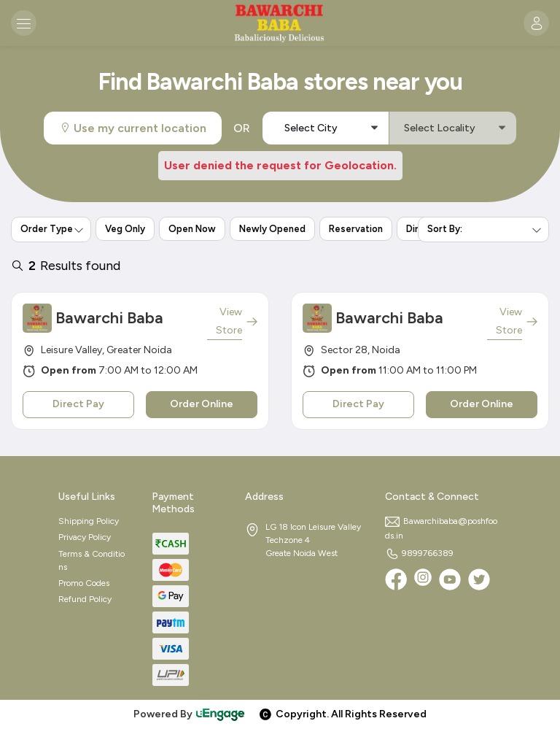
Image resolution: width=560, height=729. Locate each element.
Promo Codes (84, 583)
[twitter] (479, 579)
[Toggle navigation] (24, 23)
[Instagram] (423, 579)
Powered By (190, 714)
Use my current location (133, 128)
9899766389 (419, 553)
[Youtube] (450, 579)
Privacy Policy (85, 537)
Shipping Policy (89, 521)
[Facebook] (396, 579)
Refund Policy (85, 599)
